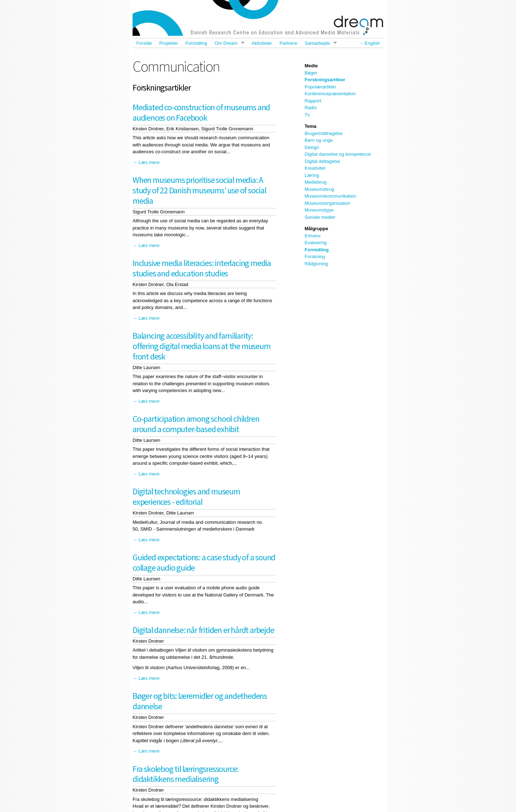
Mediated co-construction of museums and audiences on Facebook (201, 112)
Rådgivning (316, 264)
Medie (311, 66)
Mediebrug (316, 182)
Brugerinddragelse (324, 133)
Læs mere (149, 162)
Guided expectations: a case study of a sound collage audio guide (204, 562)
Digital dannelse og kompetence (338, 154)
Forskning (315, 257)
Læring (312, 175)
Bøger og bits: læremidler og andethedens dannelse (200, 701)
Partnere (288, 43)
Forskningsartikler (325, 80)
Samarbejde (319, 43)
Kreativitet (315, 168)
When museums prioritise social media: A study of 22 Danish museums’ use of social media (199, 190)
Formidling (196, 43)
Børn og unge (319, 140)
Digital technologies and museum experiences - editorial (186, 497)
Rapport (313, 101)
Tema (310, 126)
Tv (307, 115)
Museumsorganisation (327, 203)
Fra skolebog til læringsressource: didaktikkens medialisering (185, 774)
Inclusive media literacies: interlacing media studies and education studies (202, 268)
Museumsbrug (319, 189)
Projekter (169, 43)
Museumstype (319, 210)
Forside (144, 43)
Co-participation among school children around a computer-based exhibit (196, 424)
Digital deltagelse (322, 161)
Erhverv (313, 236)
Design (312, 147)
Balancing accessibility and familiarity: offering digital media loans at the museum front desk (202, 346)
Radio (311, 108)
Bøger (311, 73)
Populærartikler (320, 87)
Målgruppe (316, 229)
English (372, 43)
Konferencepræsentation (330, 94)
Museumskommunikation (330, 196)
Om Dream (227, 43)
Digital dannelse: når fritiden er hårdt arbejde (203, 630)
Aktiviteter (262, 43)
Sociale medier (320, 217)
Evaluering (316, 243)
